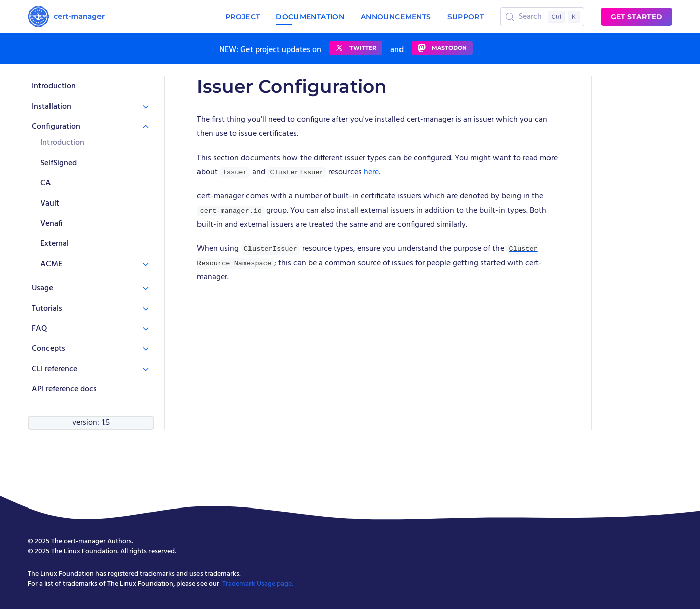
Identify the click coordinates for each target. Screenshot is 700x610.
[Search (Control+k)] (542, 17)
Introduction (54, 86)
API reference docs (64, 389)
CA (46, 183)
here (371, 172)
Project (242, 17)
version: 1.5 (91, 423)
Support (466, 17)
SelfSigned (59, 163)
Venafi (52, 224)
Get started (636, 17)
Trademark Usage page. (258, 584)
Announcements (396, 17)
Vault (50, 204)
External (55, 244)
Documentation (310, 17)
